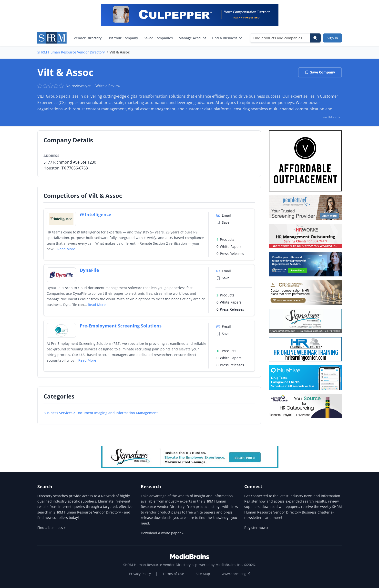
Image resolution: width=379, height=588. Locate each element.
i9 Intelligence (96, 214)
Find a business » (51, 528)
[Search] (315, 38)
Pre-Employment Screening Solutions (121, 326)
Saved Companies (158, 38)
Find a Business (227, 38)
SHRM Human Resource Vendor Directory (71, 52)
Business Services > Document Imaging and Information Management (101, 413)
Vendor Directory (88, 38)
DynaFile (89, 270)
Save (223, 222)
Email (224, 215)
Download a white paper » (162, 533)
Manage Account (192, 38)
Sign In (332, 38)
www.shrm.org (236, 574)
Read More (66, 249)
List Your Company (123, 38)
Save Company (320, 72)
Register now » (256, 528)
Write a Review (108, 86)
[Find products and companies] (280, 38)
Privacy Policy (140, 574)
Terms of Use (173, 574)
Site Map (203, 574)
